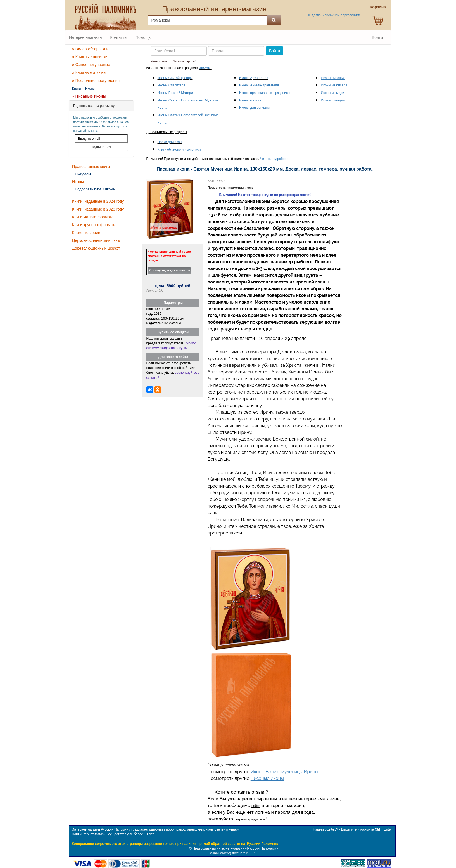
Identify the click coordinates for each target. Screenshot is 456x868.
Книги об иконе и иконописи (179, 150)
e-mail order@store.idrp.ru (230, 853)
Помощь (143, 37)
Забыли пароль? (185, 61)
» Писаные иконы (89, 96)
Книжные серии (86, 233)
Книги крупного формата (94, 225)
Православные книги (91, 167)
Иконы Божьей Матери (175, 93)
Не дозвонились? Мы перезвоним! (333, 15)
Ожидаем (83, 174)
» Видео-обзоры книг (91, 49)
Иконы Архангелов (254, 78)
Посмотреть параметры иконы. (231, 188)
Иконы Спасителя (171, 85)
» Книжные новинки (90, 57)
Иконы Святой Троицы (175, 78)
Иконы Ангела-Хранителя (259, 85)
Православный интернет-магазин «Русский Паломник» (235, 848)
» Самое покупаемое (91, 65)
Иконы (90, 89)
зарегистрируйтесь (251, 819)
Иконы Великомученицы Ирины (284, 772)
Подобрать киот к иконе (95, 189)
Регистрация (160, 61)
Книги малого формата (93, 217)
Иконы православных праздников (265, 93)
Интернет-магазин (85, 37)
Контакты (119, 37)
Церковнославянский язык (96, 240)
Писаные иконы (267, 778)
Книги (76, 89)
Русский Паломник (262, 844)
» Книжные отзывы (89, 72)
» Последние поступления (96, 81)
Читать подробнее (274, 159)
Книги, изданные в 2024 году (98, 201)
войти (256, 806)
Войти (377, 37)
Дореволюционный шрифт (96, 248)
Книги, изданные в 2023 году (98, 209)
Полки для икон (170, 142)
